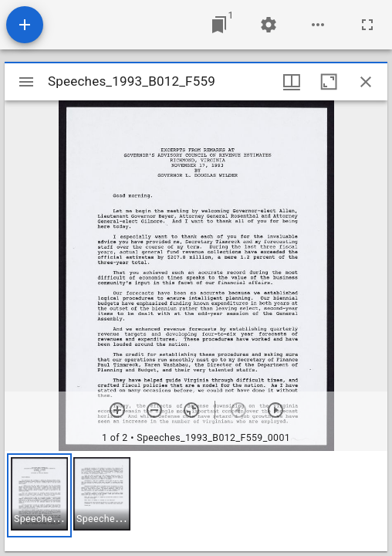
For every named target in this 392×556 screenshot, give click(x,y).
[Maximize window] (329, 82)
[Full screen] (367, 25)
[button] (39, 495)
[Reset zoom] (191, 410)
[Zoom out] (154, 410)
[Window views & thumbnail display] (292, 82)
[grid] (196, 501)
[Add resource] (25, 25)
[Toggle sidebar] (26, 82)
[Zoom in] (117, 410)
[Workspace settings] (269, 25)
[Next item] (275, 410)
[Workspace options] (318, 25)
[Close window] (366, 82)
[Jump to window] (219, 25)
